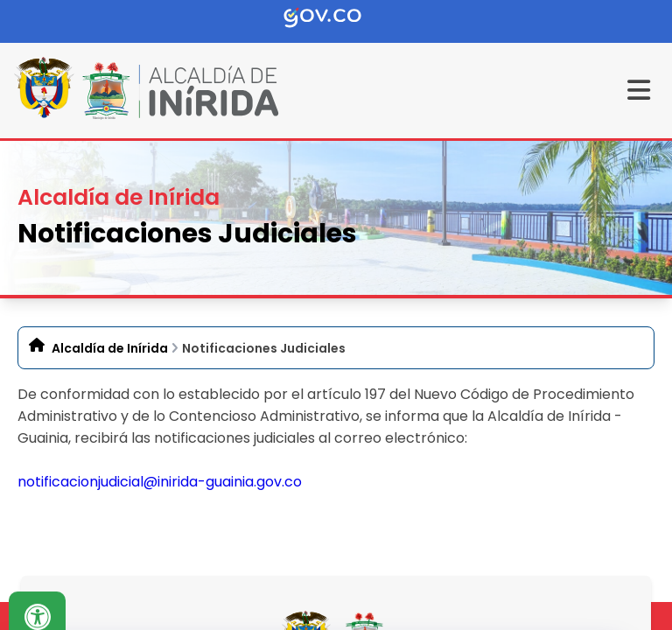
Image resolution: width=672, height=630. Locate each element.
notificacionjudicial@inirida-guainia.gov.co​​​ (160, 482)
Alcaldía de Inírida (110, 348)
